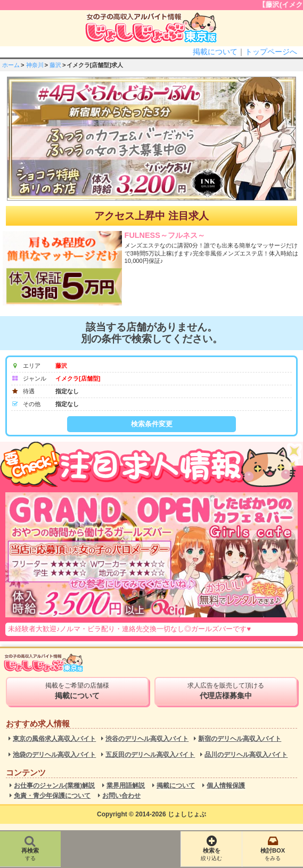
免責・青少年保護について (52, 796)
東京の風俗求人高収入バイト (54, 739)
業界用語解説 (126, 786)
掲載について (215, 52)
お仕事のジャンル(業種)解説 (54, 786)
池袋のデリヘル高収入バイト (54, 755)
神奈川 (35, 65)
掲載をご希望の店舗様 (77, 691)
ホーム (11, 65)
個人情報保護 (226, 786)
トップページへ (271, 52)
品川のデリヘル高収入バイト (246, 755)
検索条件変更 (152, 424)
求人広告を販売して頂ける (226, 691)
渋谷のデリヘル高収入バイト (147, 739)
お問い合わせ (121, 796)
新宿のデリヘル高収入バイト (240, 739)
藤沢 (55, 65)
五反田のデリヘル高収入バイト (150, 755)
